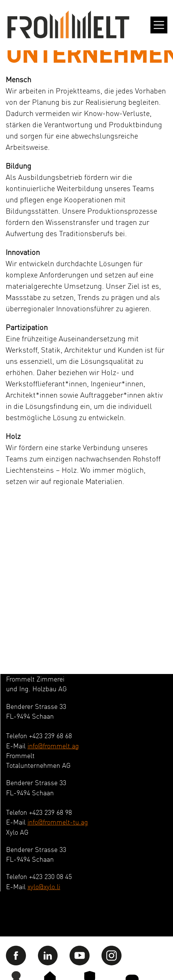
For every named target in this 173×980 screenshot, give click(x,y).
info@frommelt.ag (53, 746)
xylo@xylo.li (44, 886)
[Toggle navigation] (159, 25)
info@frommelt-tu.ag (58, 822)
